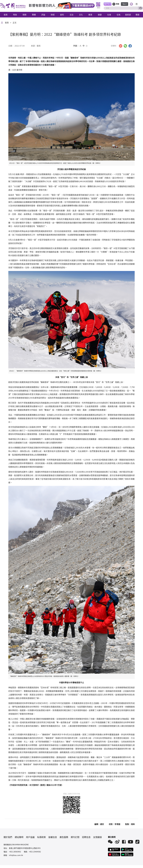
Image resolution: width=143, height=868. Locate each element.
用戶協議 (30, 837)
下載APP (124, 4)
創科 (62, 15)
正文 (15, 23)
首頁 (6, 15)
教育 (90, 15)
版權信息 (53, 837)
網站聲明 (19, 837)
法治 (71, 15)
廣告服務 (64, 837)
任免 (119, 15)
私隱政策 (41, 837)
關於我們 (8, 837)
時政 (15, 15)
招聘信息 (86, 837)
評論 (43, 15)
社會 (109, 15)
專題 (137, 15)
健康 (100, 15)
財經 (53, 15)
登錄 (117, 4)
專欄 (34, 15)
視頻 (24, 15)
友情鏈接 (97, 837)
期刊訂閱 (75, 837)
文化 (81, 15)
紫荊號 (128, 15)
